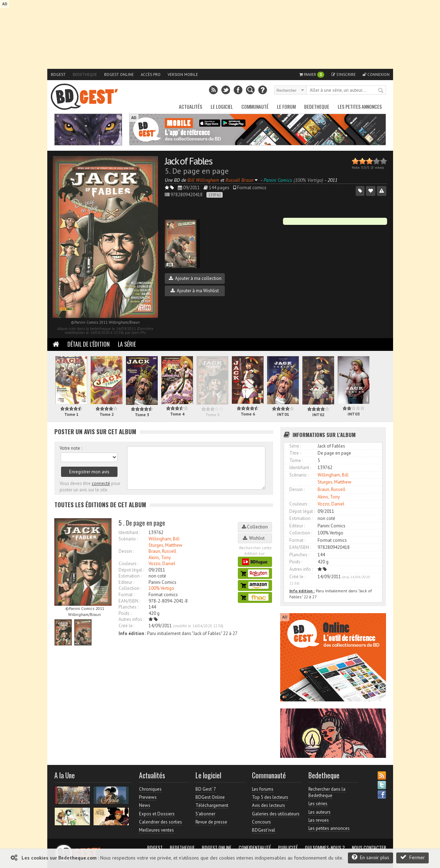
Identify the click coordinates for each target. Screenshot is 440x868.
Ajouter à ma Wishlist (195, 291)
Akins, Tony (160, 558)
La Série (127, 344)
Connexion (376, 74)
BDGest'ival (264, 830)
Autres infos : (131, 619)
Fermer (412, 857)
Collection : (130, 588)
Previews (148, 797)
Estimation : (130, 576)
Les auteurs (320, 812)
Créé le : (126, 626)
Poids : (125, 613)
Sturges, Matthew (165, 545)
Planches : (128, 607)
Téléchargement (212, 805)
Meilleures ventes (156, 830)
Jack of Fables (188, 161)
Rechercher (381, 91)
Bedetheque (85, 74)
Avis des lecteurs (269, 805)
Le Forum (286, 106)
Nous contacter (369, 848)
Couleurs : (128, 564)
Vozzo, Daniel (162, 564)
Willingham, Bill (164, 539)
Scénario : (128, 539)
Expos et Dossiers (157, 814)
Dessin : (126, 551)
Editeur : (126, 582)
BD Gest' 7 (206, 789)
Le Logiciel (222, 106)
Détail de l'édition (89, 344)
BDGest (58, 74)
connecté (101, 483)
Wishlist (255, 538)
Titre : (295, 453)
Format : (126, 595)
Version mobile (183, 74)
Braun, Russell (162, 551)
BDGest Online (119, 74)
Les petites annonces (360, 106)
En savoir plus (370, 857)
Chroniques (150, 789)
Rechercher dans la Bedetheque (327, 792)
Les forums (263, 789)
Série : (295, 446)
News (145, 805)
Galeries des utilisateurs (276, 814)
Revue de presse (211, 822)
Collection (255, 527)
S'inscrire (343, 74)
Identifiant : (129, 532)
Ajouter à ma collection (195, 278)
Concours (261, 822)
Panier (312, 75)
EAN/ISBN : (129, 601)
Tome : (296, 460)
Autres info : (301, 569)
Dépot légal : (131, 570)
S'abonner (205, 814)
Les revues (319, 820)
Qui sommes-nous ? (325, 848)
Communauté (255, 106)
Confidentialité (255, 848)
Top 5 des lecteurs (270, 797)
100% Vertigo (161, 588)
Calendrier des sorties (161, 822)
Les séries (318, 804)
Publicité (288, 848)
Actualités (191, 106)
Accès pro (151, 74)
